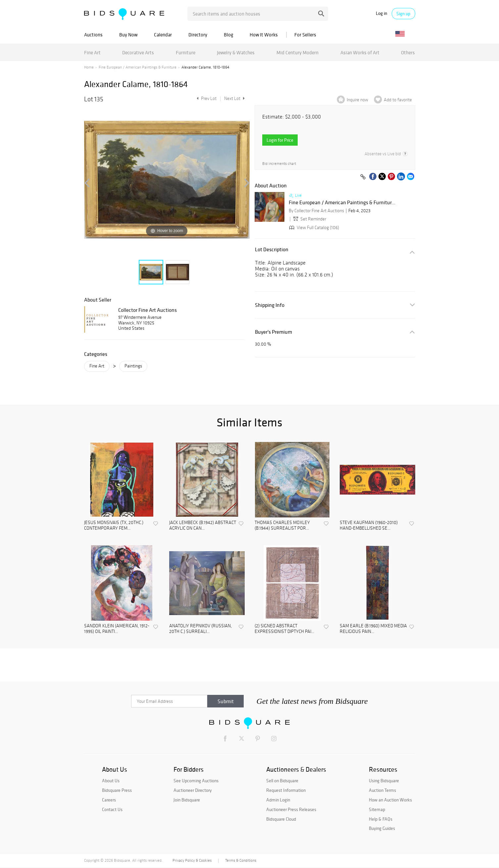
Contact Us (112, 809)
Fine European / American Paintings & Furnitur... (342, 203)
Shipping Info (270, 305)
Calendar (163, 35)
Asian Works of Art (360, 52)
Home (89, 67)
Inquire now (357, 100)
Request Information (286, 790)
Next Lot (234, 98)
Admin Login (278, 800)
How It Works (264, 35)
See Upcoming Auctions (196, 781)
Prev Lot (206, 98)
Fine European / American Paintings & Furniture (138, 67)
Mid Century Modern (298, 52)
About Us (111, 781)
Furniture (186, 52)
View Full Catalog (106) (313, 228)
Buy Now (128, 35)
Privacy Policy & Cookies (192, 860)
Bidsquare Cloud (281, 819)
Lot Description (272, 249)
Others (408, 52)
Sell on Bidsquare (282, 781)
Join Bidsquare (187, 800)
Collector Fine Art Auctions (148, 310)
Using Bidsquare (384, 781)
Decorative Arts (138, 52)
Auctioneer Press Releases (291, 809)
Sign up (403, 14)
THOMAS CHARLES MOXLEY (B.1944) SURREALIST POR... (282, 526)
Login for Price (280, 140)
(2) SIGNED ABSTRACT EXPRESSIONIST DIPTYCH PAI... (284, 629)
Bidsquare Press (117, 790)
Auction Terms (382, 790)
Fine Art (92, 52)
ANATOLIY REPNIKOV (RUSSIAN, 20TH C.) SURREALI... (200, 629)
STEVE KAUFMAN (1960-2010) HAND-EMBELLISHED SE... (369, 526)
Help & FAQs (381, 819)
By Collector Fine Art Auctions (316, 211)
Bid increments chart (279, 164)
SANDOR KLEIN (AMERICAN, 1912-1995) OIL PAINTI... (117, 629)
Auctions (93, 35)
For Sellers (305, 35)
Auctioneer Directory (193, 790)
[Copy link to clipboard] (363, 177)
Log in (381, 13)
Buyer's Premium (274, 332)
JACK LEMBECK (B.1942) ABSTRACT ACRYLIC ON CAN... (203, 526)
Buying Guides (382, 828)
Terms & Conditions (241, 860)
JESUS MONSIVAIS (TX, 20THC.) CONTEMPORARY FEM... (114, 526)
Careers (109, 800)
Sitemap (377, 809)
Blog (228, 35)
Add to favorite (398, 100)
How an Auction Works (390, 800)
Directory (198, 35)
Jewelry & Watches (236, 52)
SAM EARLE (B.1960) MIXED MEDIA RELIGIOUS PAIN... (373, 629)
